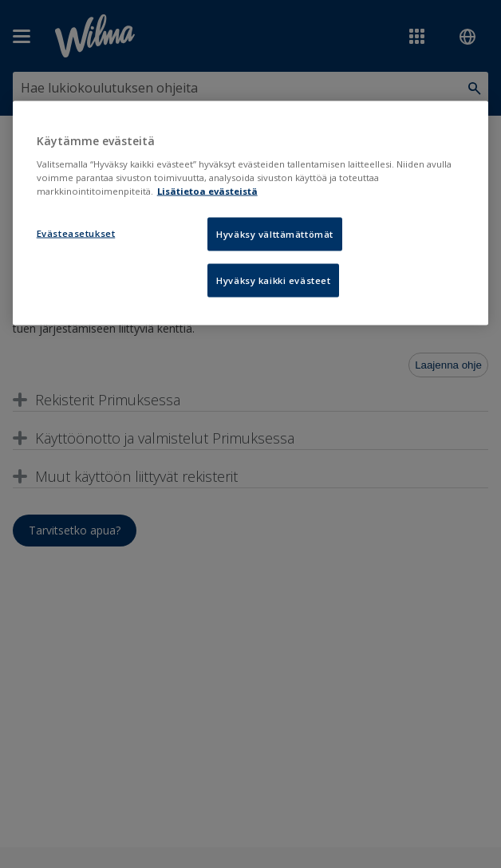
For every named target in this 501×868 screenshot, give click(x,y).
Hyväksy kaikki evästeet (273, 280)
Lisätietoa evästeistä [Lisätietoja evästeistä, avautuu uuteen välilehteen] (207, 190)
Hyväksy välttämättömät (275, 233)
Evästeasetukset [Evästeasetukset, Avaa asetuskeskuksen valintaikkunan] (76, 233)
